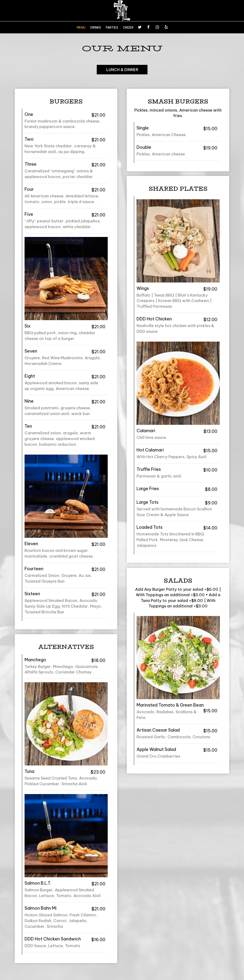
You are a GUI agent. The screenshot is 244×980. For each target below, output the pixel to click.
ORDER (128, 27)
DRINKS (96, 27)
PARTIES (112, 27)
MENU (81, 27)
